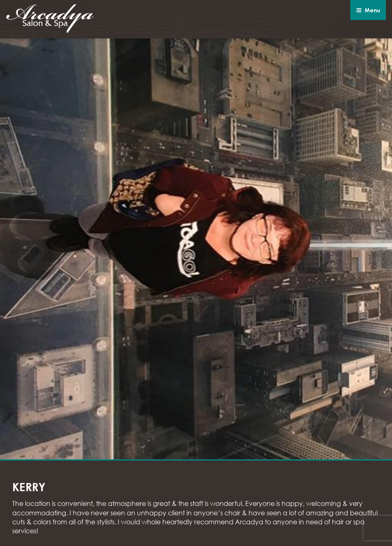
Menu (368, 10)
